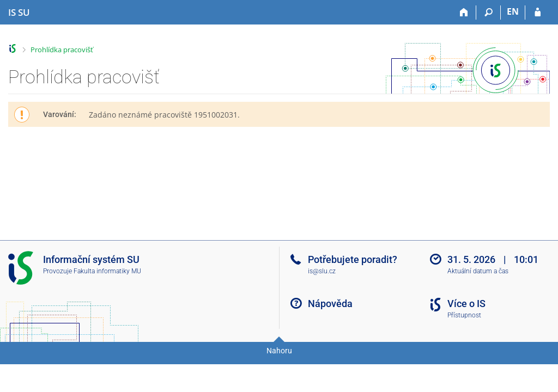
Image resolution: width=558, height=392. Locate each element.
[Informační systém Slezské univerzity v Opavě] (19, 13)
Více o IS (466, 304)
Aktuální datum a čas (478, 271)
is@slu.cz (322, 271)
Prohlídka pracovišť (62, 50)
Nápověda (330, 304)
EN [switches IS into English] (513, 11)
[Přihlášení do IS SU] (538, 13)
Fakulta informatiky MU (107, 271)
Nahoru (279, 351)
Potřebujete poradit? (353, 259)
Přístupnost (464, 315)
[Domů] (464, 13)
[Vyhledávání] (489, 13)
